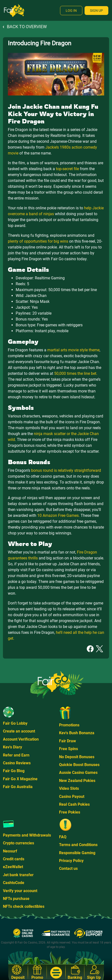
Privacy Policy (71, 861)
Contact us (68, 868)
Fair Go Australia (18, 787)
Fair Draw (68, 741)
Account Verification (21, 739)
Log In (71, 11)
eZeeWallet (13, 867)
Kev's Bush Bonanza (77, 733)
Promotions (69, 725)
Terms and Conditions (78, 845)
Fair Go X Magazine (20, 779)
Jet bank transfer (18, 875)
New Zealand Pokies (77, 781)
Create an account (19, 731)
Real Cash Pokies (74, 804)
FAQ (63, 837)
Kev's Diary (12, 747)
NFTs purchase (16, 899)
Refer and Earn (16, 755)
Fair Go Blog (14, 771)
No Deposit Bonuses (77, 757)
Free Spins (68, 749)
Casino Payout (72, 797)
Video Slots (69, 788)
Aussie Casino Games (78, 773)
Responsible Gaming (77, 853)
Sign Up (96, 11)
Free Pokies (70, 812)
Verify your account (20, 891)
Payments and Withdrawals (27, 835)
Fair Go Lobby (15, 723)
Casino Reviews (17, 763)
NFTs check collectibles (24, 906)
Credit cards (14, 859)
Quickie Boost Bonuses (79, 765)
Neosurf (10, 851)
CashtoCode (14, 883)
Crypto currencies (19, 843)
